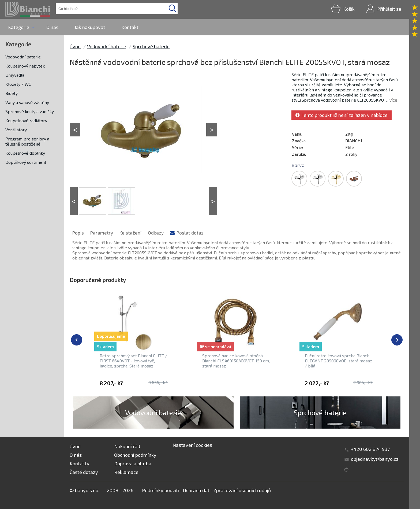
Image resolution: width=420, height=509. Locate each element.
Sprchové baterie (151, 46)
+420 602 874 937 (370, 449)
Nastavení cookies (192, 445)
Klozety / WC (18, 84)
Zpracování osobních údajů (242, 490)
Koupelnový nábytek (25, 66)
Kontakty (80, 463)
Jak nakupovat (90, 27)
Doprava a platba (133, 463)
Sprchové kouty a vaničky (30, 111)
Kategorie (19, 27)
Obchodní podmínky (135, 455)
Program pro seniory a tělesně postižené (27, 141)
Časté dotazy (84, 472)
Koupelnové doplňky (25, 153)
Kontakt (130, 27)
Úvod (75, 46)
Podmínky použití (160, 490)
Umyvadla (15, 75)
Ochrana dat (196, 490)
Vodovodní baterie (23, 57)
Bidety (12, 93)
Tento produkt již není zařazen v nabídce (342, 115)
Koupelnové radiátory (26, 120)
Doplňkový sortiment (26, 162)
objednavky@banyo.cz (375, 459)
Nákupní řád (127, 446)
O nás (52, 27)
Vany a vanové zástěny (27, 102)
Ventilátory (16, 130)
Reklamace (126, 472)
